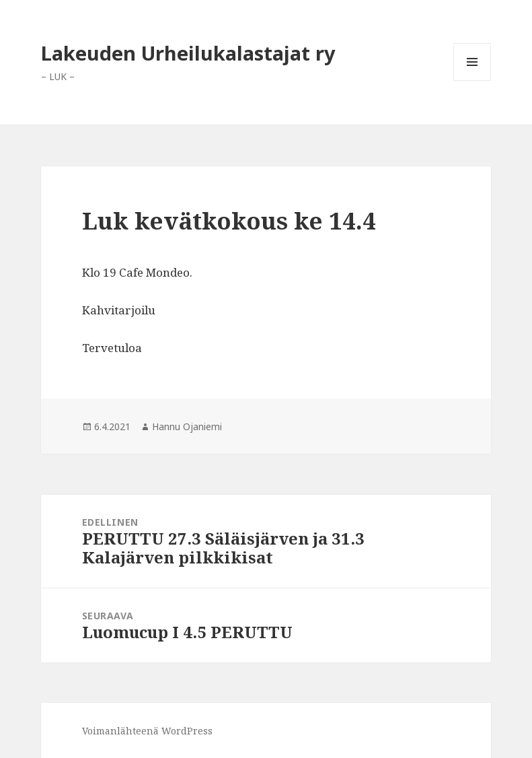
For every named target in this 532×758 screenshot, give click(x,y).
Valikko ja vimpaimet (472, 80)
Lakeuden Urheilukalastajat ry (188, 53)
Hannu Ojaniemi (187, 426)
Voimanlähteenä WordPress (147, 731)
